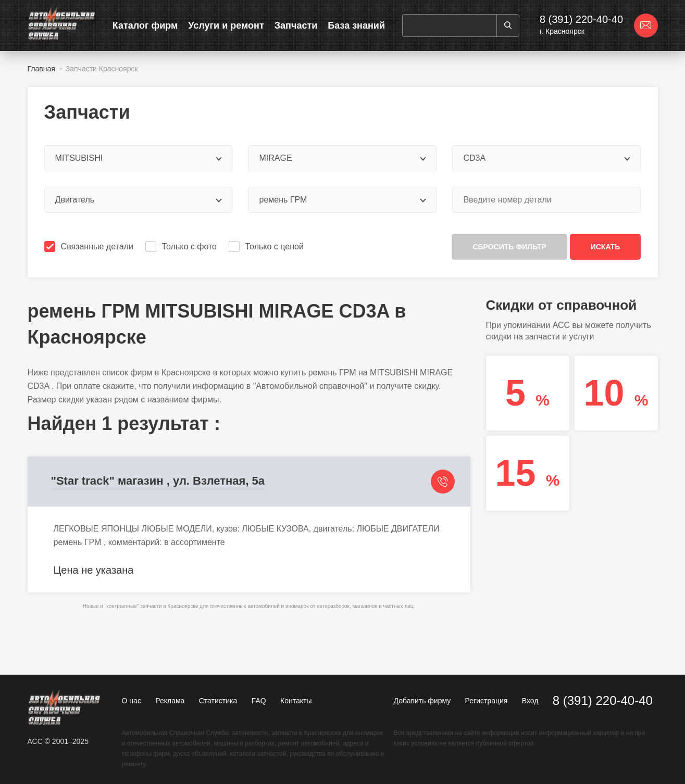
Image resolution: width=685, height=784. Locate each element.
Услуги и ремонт (226, 26)
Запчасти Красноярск (102, 69)
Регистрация (487, 701)
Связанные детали (90, 246)
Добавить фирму (422, 701)
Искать (606, 247)
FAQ (259, 701)
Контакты (296, 701)
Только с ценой (267, 246)
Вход (530, 701)
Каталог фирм (145, 26)
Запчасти (296, 26)
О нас (132, 701)
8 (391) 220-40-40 (581, 19)
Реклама (170, 701)
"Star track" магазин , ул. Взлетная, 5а (158, 481)
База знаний (356, 26)
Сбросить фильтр (509, 247)
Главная (41, 69)
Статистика (218, 701)
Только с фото (182, 246)
